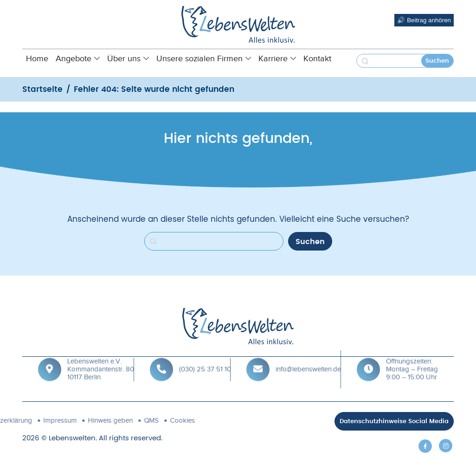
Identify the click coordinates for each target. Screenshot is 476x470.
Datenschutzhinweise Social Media (394, 422)
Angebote (78, 58)
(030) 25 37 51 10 (205, 361)
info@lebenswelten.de (308, 361)
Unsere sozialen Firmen (204, 58)
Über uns (128, 58)
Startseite (42, 89)
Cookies (133, 420)
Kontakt (317, 58)
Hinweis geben (61, 420)
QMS (102, 420)
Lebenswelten (72, 438)
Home (37, 58)
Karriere (277, 58)
